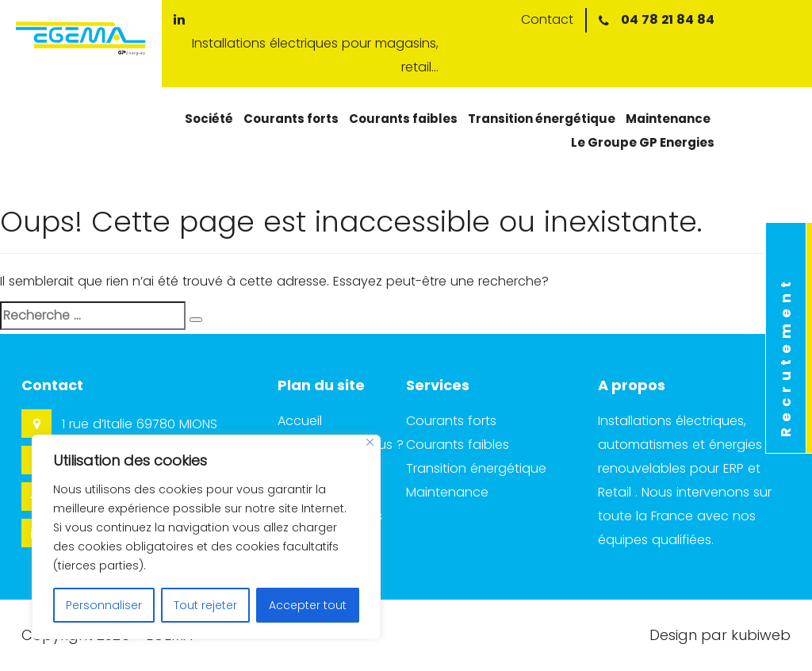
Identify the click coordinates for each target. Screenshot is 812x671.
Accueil (300, 421)
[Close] (370, 442)
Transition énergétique (542, 119)
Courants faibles (403, 119)
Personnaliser (104, 605)
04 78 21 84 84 (668, 19)
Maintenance (668, 119)
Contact (547, 19)
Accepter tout (308, 605)
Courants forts (291, 119)
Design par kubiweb (720, 635)
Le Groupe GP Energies (643, 142)
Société (209, 119)
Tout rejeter (205, 605)
